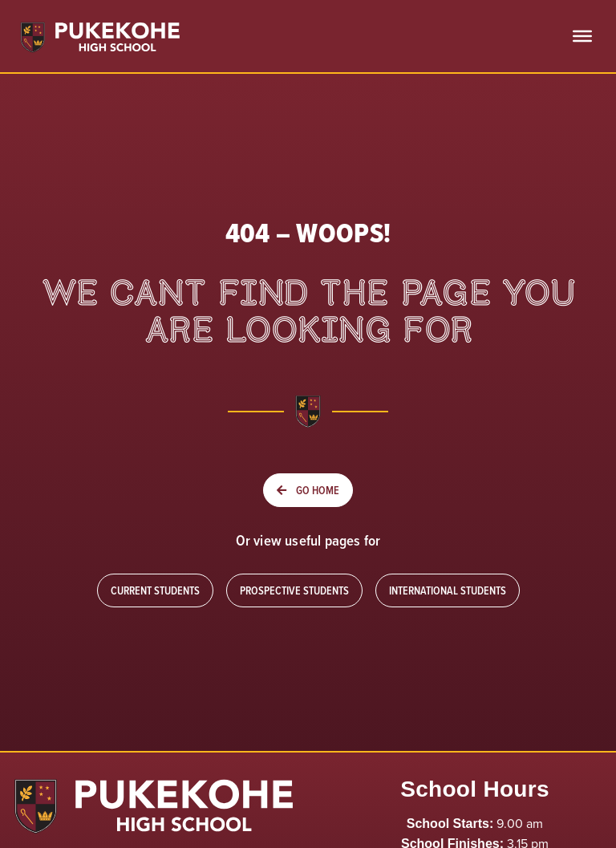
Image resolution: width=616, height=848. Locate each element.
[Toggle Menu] (582, 36)
